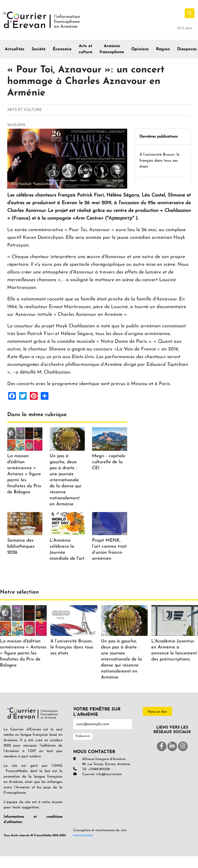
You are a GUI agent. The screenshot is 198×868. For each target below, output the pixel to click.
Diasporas (187, 49)
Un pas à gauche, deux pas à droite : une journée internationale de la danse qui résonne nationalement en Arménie (66, 480)
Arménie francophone (112, 49)
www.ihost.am (83, 835)
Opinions (140, 49)
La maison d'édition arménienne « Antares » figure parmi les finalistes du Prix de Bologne (24, 474)
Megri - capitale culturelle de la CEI (109, 462)
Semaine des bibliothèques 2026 (21, 547)
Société (39, 49)
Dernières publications (159, 137)
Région (163, 49)
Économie (62, 49)
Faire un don (157, 712)
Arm (189, 29)
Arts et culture (86, 49)
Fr (180, 29)
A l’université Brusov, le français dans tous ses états (159, 161)
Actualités (15, 49)
